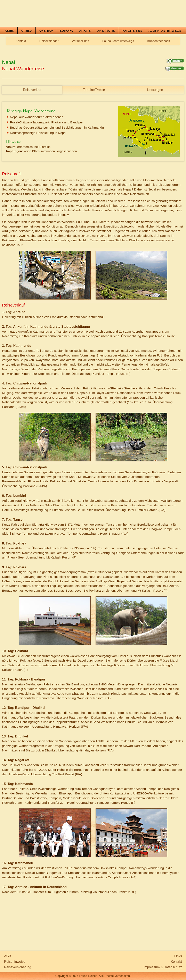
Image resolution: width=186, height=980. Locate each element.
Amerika (46, 58)
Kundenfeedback (159, 69)
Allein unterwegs (165, 58)
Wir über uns (80, 69)
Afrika (27, 58)
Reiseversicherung (18, 967)
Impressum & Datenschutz (163, 967)
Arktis (85, 58)
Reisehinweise (15, 962)
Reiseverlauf (32, 117)
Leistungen (155, 117)
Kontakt (21, 69)
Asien (10, 58)
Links (178, 956)
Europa (66, 58)
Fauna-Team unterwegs (118, 69)
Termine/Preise (94, 117)
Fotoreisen (132, 58)
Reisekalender (49, 69)
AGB (8, 956)
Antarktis (106, 58)
